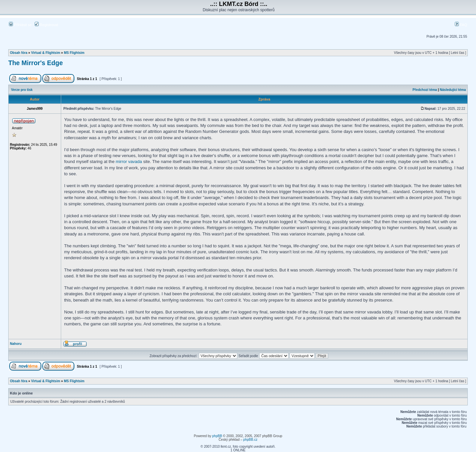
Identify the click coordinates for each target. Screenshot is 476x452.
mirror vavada (129, 162)
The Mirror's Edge (36, 63)
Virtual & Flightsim (46, 53)
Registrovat (46, 25)
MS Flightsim (74, 53)
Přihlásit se (20, 25)
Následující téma (453, 90)
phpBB (217, 436)
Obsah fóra (19, 53)
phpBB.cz (250, 440)
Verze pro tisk (22, 90)
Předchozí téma (425, 90)
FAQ (461, 25)
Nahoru (16, 344)
